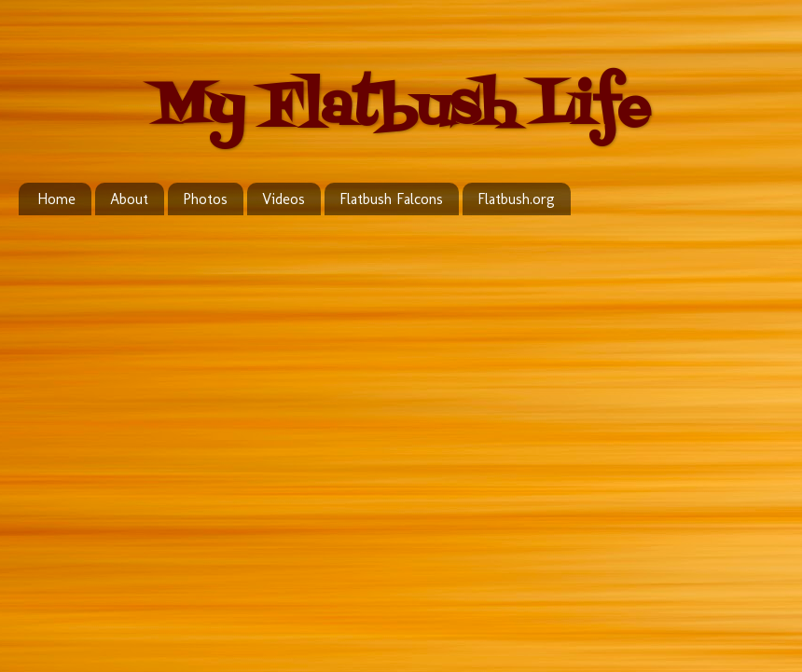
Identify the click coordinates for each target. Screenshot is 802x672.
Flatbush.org (516, 199)
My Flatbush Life (401, 110)
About (129, 199)
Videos (283, 199)
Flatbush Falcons (391, 199)
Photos (205, 199)
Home (56, 199)
